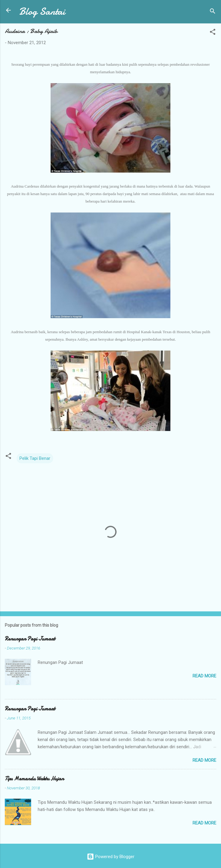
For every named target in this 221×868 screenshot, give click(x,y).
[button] (213, 33)
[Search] (213, 12)
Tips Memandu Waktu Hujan (34, 779)
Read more (204, 676)
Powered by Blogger (111, 857)
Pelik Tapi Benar (35, 458)
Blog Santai (42, 12)
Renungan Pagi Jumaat (30, 639)
